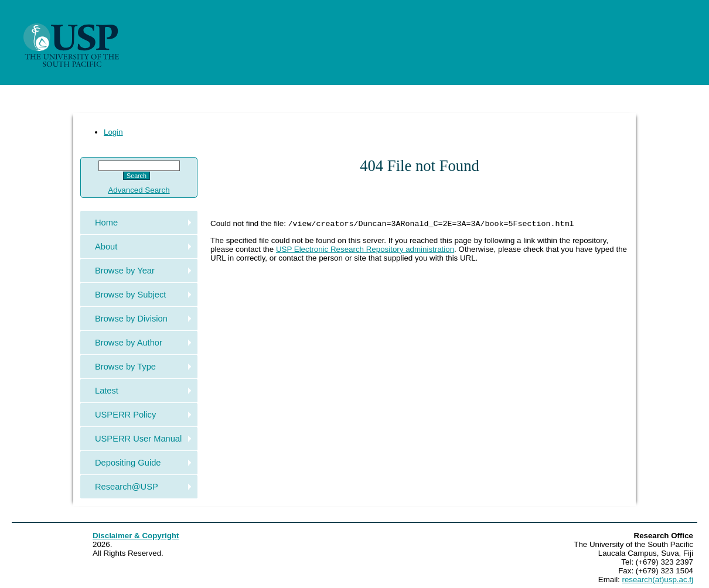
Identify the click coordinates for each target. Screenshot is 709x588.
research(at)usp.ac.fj (658, 580)
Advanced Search (139, 190)
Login (113, 132)
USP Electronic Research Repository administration (365, 250)
